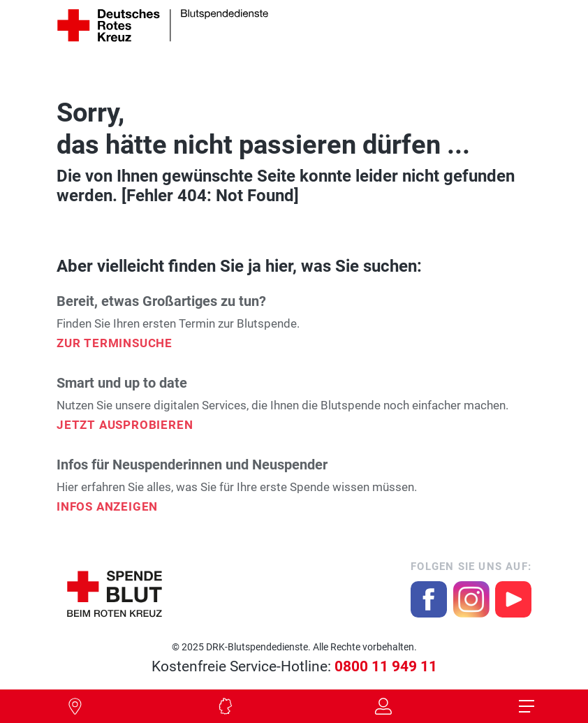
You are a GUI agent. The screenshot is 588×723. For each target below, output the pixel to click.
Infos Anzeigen (107, 506)
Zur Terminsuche (115, 343)
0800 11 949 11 (386, 666)
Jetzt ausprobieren (125, 425)
